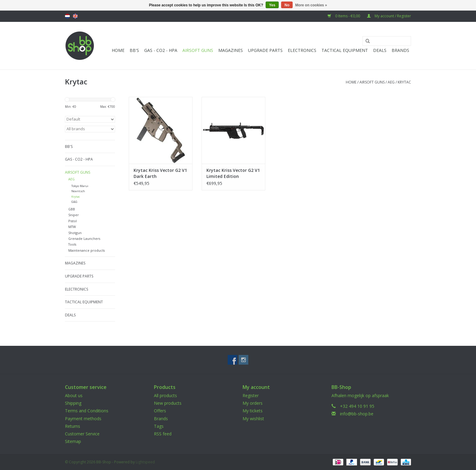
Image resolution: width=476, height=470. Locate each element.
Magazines (231, 50)
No (287, 5)
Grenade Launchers (84, 238)
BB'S (134, 50)
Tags (159, 426)
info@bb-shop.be (357, 414)
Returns (73, 426)
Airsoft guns (198, 50)
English (75, 16)
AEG (391, 82)
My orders (253, 403)
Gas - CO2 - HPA (161, 50)
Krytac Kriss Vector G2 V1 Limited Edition (233, 173)
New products (168, 403)
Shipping (73, 403)
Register (251, 395)
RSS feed (163, 434)
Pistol (73, 221)
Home (118, 50)
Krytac (404, 82)
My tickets (253, 411)
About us (74, 395)
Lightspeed (145, 462)
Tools (72, 244)
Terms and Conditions (87, 411)
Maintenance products (87, 250)
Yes (272, 5)
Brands (400, 50)
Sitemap (73, 441)
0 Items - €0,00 (344, 16)
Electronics (302, 50)
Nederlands (67, 16)
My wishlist (253, 419)
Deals (380, 50)
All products (165, 395)
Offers (160, 411)
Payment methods (83, 419)
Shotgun (75, 233)
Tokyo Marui (80, 186)
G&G (74, 202)
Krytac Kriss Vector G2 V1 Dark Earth (160, 173)
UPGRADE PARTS (265, 50)
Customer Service (82, 434)
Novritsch (78, 191)
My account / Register (389, 16)
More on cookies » (311, 5)
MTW (72, 227)
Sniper (74, 215)
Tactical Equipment (345, 50)
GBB (72, 209)
